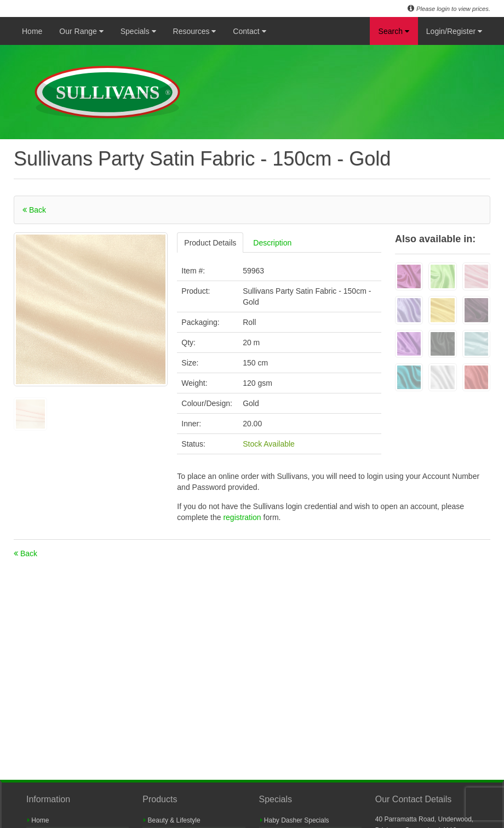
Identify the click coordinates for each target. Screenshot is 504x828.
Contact (249, 31)
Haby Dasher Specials (295, 820)
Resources (195, 31)
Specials (138, 31)
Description (272, 243)
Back (34, 210)
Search (394, 31)
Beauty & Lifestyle (172, 820)
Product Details (210, 243)
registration (243, 517)
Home (32, 31)
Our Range (81, 31)
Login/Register (454, 31)
